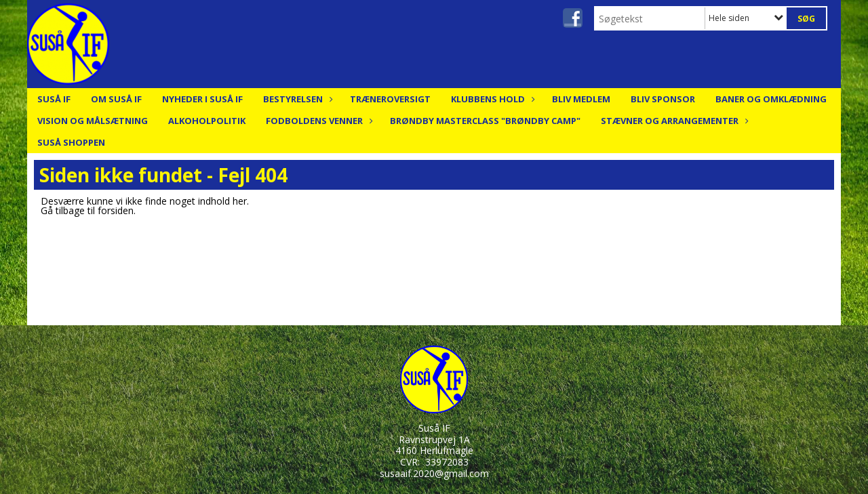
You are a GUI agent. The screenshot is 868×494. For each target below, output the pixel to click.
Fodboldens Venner (318, 121)
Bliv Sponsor (663, 99)
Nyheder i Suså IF (202, 99)
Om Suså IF (116, 99)
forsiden (116, 210)
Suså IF (54, 99)
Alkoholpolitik (207, 121)
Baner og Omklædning (771, 99)
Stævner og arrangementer (673, 121)
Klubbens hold (491, 99)
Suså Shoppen (71, 142)
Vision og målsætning (93, 121)
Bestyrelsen (296, 99)
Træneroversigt (390, 99)
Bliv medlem (581, 99)
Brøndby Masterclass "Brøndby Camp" (485, 121)
